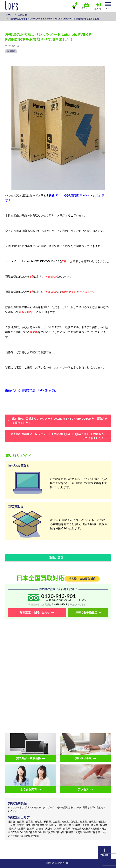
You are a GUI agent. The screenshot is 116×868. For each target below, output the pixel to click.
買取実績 (11, 51)
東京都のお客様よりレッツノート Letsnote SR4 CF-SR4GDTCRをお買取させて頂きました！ (60, 421)
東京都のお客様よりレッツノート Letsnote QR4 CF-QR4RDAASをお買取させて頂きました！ (57, 436)
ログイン (98, 9)
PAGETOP (104, 855)
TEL (75, 6)
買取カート (86, 6)
